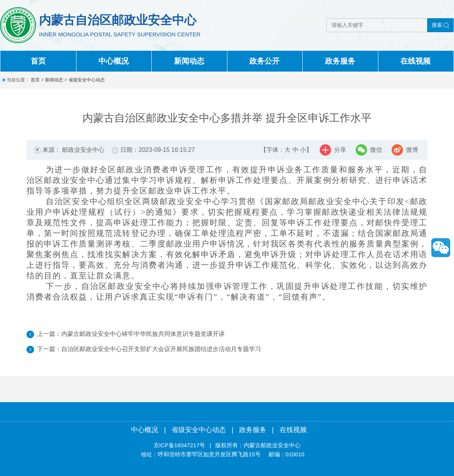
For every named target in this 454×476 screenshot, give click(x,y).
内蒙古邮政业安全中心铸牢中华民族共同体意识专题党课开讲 (143, 334)
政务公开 (264, 61)
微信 (376, 150)
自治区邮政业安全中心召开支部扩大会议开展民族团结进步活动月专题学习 (161, 349)
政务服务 (340, 61)
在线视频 (415, 61)
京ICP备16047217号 (180, 445)
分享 (340, 150)
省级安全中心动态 (87, 80)
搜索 (437, 25)
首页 (38, 61)
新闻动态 (189, 61)
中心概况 (113, 61)
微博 (412, 150)
